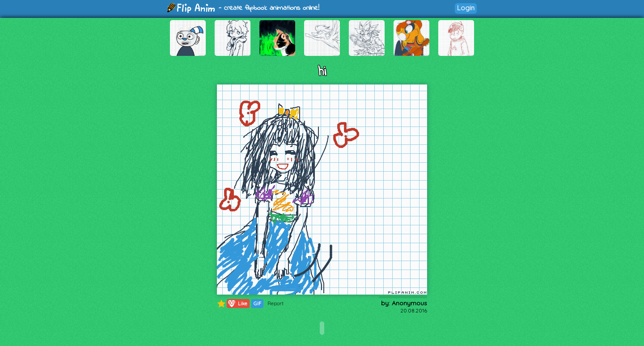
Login (466, 8)
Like (237, 304)
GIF (257, 304)
